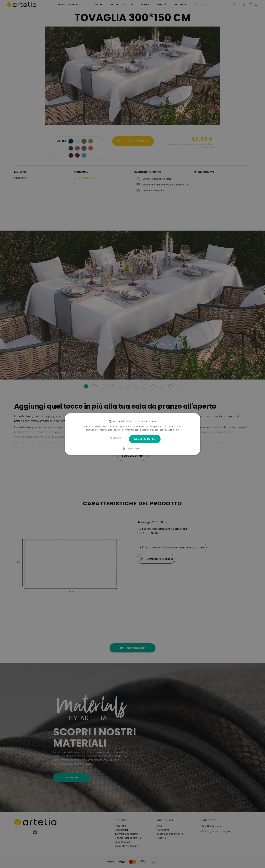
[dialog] (132, 434)
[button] (132, 449)
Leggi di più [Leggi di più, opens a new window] (173, 430)
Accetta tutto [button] (145, 439)
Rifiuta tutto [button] (116, 438)
